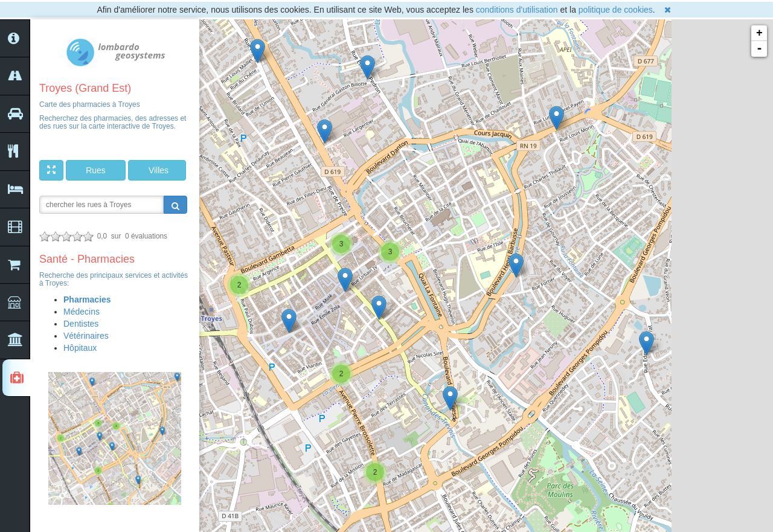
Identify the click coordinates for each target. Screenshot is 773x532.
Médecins (82, 312)
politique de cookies (616, 10)
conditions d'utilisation (517, 10)
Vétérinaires (86, 336)
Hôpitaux (80, 348)
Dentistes (81, 324)
